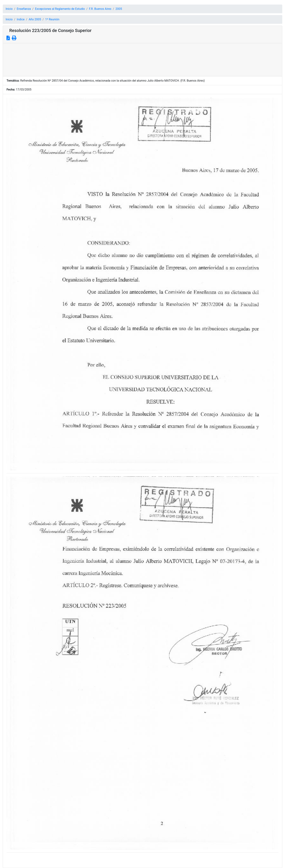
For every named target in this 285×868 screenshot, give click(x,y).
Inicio (9, 9)
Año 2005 (35, 19)
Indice (21, 19)
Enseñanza (24, 9)
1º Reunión (52, 19)
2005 (119, 9)
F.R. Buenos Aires (100, 9)
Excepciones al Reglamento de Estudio (60, 9)
